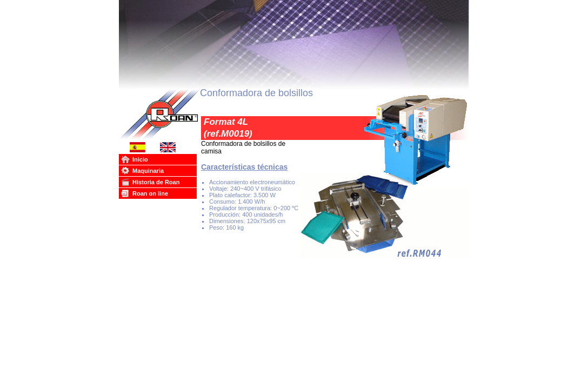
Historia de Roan (156, 182)
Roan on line (150, 193)
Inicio (140, 159)
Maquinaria (148, 171)
